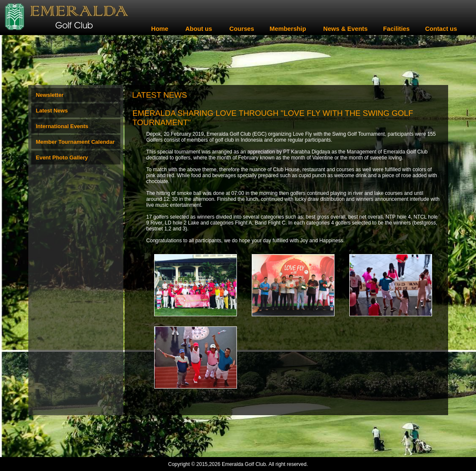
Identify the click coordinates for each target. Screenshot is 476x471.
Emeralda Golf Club (244, 464)
